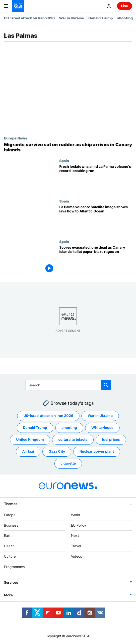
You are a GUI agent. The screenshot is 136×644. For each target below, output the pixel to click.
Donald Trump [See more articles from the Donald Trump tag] (35, 427)
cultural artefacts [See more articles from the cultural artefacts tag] (73, 439)
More (8, 595)
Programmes (14, 566)
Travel (76, 546)
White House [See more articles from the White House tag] (102, 427)
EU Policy (79, 525)
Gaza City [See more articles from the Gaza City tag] (57, 451)
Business (11, 525)
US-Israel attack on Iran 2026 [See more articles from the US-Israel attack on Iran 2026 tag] (48, 416)
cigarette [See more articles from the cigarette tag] (68, 463)
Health (9, 546)
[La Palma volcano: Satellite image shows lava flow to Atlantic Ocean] (96, 219)
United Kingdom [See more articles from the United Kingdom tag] (30, 439)
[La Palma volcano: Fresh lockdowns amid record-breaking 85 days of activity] (96, 179)
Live (125, 6)
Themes (11, 503)
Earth (8, 535)
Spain (64, 161)
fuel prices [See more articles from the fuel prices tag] (111, 439)
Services (11, 582)
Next (75, 535)
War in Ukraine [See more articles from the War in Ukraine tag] (100, 416)
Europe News (16, 138)
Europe (10, 515)
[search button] (106, 385)
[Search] (68, 385)
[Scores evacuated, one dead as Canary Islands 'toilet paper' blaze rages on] (96, 260)
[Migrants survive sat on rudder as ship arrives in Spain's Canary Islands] (68, 147)
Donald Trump (101, 18)
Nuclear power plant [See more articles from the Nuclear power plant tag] (97, 451)
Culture (10, 556)
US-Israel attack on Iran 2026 (29, 18)
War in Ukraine (72, 18)
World (76, 515)
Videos (76, 556)
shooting (125, 18)
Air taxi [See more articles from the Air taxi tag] (28, 451)
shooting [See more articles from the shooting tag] (69, 427)
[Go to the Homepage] (18, 6)
